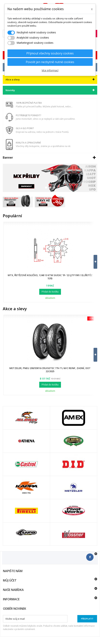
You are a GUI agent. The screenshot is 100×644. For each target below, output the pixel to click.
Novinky (10, 90)
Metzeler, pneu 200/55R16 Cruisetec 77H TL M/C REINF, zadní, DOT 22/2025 (50, 370)
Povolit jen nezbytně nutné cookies (50, 62)
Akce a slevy (15, 309)
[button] (93, 262)
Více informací (50, 70)
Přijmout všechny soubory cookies (50, 53)
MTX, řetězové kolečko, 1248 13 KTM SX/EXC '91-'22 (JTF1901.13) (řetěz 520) (50, 277)
